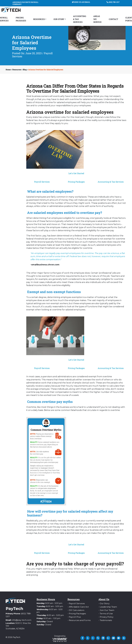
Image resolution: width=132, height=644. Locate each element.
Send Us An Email (81, 2)
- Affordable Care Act (77, 606)
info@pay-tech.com (21, 619)
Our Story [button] (59, 19)
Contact (113, 19)
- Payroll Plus (73, 616)
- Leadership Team (107, 606)
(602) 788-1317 (113, 2)
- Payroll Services (75, 603)
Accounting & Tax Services (80, 19)
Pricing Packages (21, 19)
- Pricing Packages (76, 613)
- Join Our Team (106, 609)
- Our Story (103, 603)
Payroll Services (42, 182)
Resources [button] (39, 19)
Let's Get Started (76, 173)
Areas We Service (97, 19)
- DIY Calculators (75, 609)
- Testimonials (105, 619)
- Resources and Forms (78, 619)
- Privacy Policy (105, 616)
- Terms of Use (105, 613)
